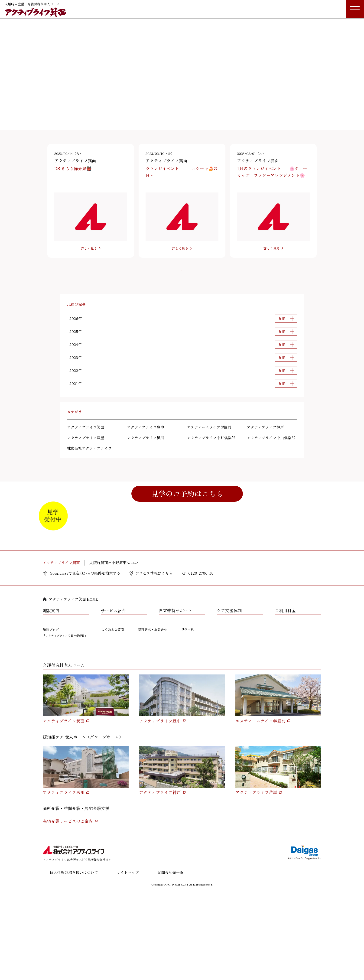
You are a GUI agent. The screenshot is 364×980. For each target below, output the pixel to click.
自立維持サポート (175, 697)
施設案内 (51, 697)
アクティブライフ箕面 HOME (73, 686)
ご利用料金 (285, 697)
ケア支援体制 (229, 697)
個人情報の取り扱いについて (74, 959)
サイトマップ (128, 959)
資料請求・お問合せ (153, 716)
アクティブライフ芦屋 (86, 438)
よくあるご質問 (113, 716)
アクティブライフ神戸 (265, 427)
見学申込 (188, 716)
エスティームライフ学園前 (209, 427)
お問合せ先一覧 (170, 959)
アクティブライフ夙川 (146, 438)
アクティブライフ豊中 (146, 427)
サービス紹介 (113, 697)
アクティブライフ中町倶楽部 (211, 438)
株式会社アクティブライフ (89, 448)
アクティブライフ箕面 (86, 427)
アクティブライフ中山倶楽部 (271, 438)
